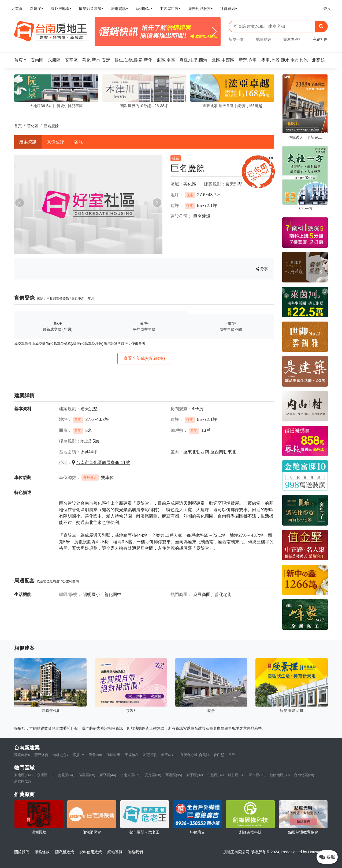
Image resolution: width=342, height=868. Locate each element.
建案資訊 (28, 142)
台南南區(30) (280, 775)
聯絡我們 (135, 852)
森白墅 (219, 755)
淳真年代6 (22, 755)
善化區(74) (66, 775)
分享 (262, 269)
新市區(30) (257, 775)
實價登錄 (55, 142)
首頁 (18, 126)
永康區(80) (45, 775)
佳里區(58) (87, 775)
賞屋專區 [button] (291, 39)
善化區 (33, 126)
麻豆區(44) (108, 775)
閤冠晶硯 (150, 755)
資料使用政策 (91, 852)
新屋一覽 (236, 39)
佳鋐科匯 (113, 755)
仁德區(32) (215, 775)
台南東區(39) (130, 775)
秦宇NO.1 (169, 755)
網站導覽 (115, 852)
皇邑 (232, 755)
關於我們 (22, 852)
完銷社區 (320, 39)
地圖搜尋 (263, 39)
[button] (22, 60)
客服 (79, 142)
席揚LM (79, 755)
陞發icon (95, 755)
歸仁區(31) (236, 775)
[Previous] (101, 32)
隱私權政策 (65, 852)
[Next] (214, 32)
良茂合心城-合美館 (195, 755)
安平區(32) (195, 775)
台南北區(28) (304, 775)
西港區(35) (174, 775)
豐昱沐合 (41, 755)
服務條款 (42, 852)
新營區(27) (23, 781)
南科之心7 (60, 755)
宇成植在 (132, 755)
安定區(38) (153, 775)
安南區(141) (23, 775)
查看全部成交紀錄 (144, 358)
